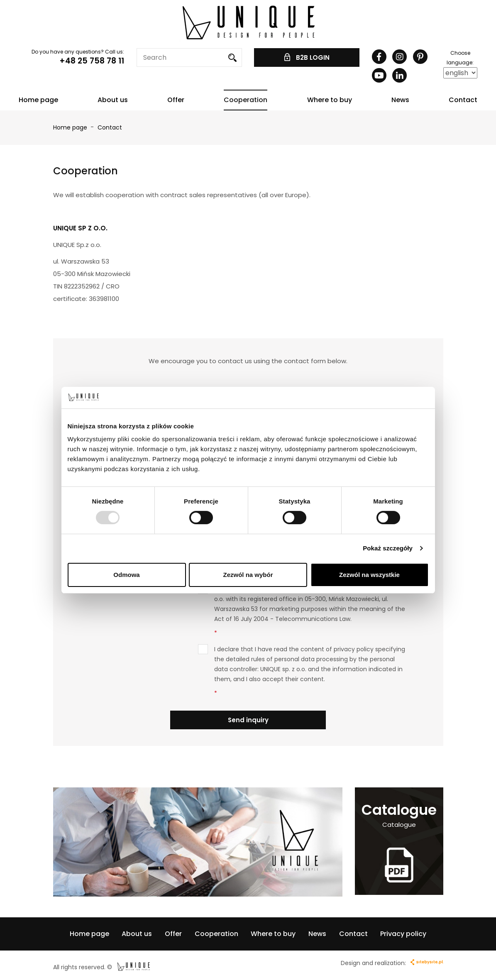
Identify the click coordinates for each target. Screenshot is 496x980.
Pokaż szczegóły (388, 548)
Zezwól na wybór (248, 575)
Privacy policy (403, 934)
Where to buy (330, 100)
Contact (463, 100)
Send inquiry (248, 720)
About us (113, 100)
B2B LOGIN (307, 57)
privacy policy (354, 649)
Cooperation (246, 100)
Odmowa (126, 575)
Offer (176, 100)
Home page (38, 100)
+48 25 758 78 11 (92, 61)
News (400, 100)
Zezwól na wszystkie (369, 575)
